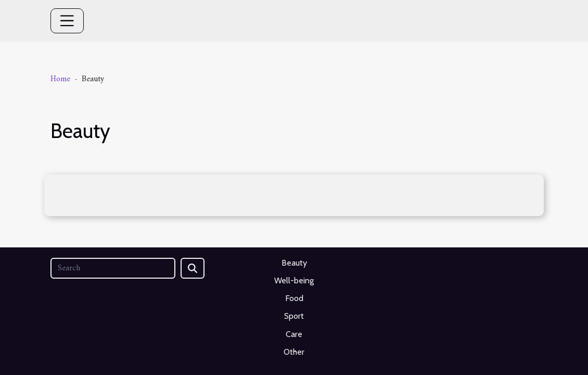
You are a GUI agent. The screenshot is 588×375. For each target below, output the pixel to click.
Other (294, 352)
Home (60, 79)
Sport (294, 316)
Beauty (294, 263)
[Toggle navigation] (67, 21)
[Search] (113, 268)
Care (294, 334)
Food (294, 298)
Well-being (294, 280)
